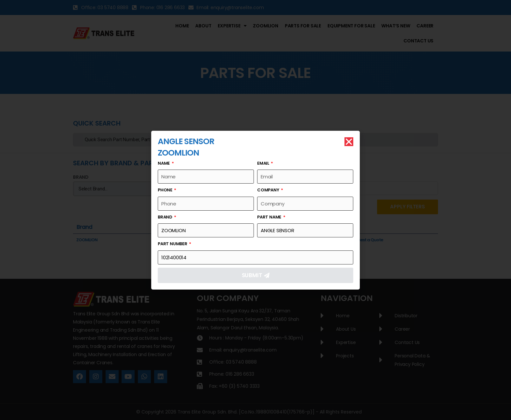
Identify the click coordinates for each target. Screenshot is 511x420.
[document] (255, 210)
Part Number (173, 244)
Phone (166, 190)
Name (164, 163)
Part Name (270, 217)
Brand (166, 217)
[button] (349, 142)
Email (264, 163)
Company (269, 190)
